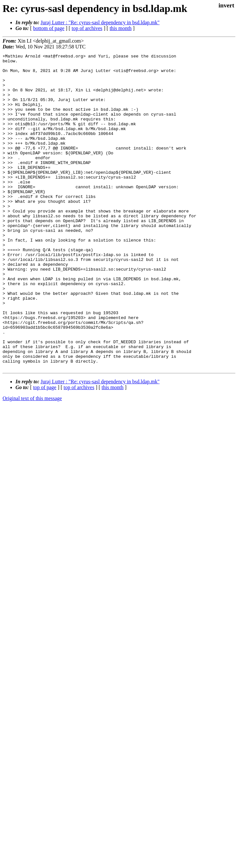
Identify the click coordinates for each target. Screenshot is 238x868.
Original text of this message (32, 461)
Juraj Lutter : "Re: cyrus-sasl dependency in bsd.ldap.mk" (100, 22)
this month (121, 28)
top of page (45, 450)
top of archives (87, 28)
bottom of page (49, 28)
